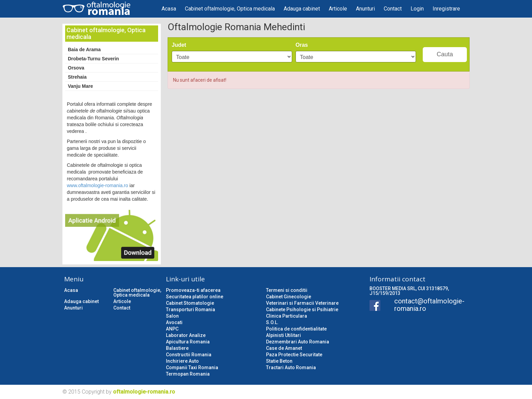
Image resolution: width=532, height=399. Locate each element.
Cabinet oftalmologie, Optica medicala (230, 9)
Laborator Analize (186, 335)
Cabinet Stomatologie (190, 303)
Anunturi (365, 9)
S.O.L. (272, 322)
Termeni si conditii (287, 290)
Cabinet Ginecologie (289, 297)
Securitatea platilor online (195, 297)
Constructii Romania (189, 355)
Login (417, 9)
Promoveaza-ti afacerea (193, 290)
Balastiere (177, 348)
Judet (179, 45)
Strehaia (77, 77)
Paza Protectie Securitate (294, 355)
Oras (302, 45)
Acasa (169, 9)
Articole (338, 9)
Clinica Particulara (287, 316)
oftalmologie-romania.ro (144, 392)
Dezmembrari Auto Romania (298, 342)
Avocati (174, 322)
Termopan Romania (188, 374)
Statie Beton (279, 361)
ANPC (172, 329)
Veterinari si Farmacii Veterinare (302, 303)
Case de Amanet (284, 348)
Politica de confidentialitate (296, 329)
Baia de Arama (84, 49)
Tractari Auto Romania (291, 367)
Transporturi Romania (191, 310)
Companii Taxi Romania (192, 367)
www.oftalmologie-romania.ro (98, 185)
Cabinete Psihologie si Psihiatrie (302, 310)
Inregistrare (446, 9)
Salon (172, 316)
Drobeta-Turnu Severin (93, 59)
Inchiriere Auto (182, 361)
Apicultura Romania (188, 342)
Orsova (76, 68)
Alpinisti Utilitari (283, 335)
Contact (393, 9)
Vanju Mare (80, 86)
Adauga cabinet (302, 9)
